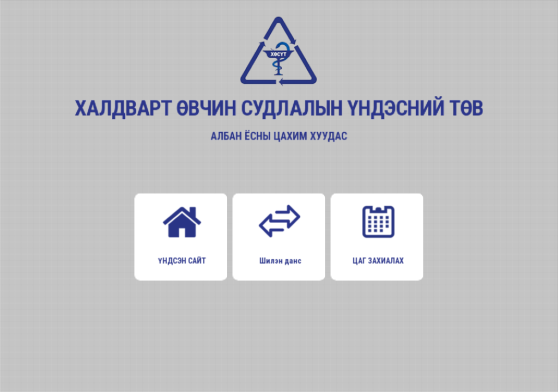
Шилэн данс (280, 231)
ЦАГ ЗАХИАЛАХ (378, 231)
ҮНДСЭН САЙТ (182, 231)
